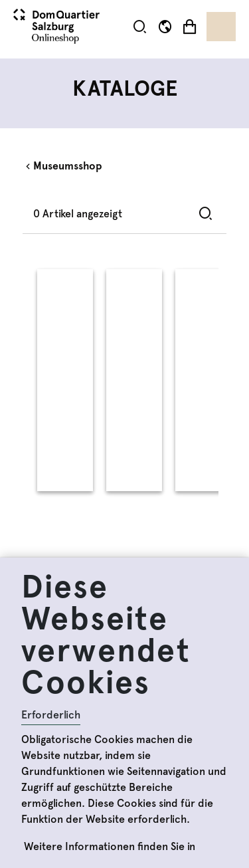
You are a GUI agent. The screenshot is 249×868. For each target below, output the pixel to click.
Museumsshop (68, 166)
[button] (140, 26)
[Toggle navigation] (221, 27)
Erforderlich (51, 715)
